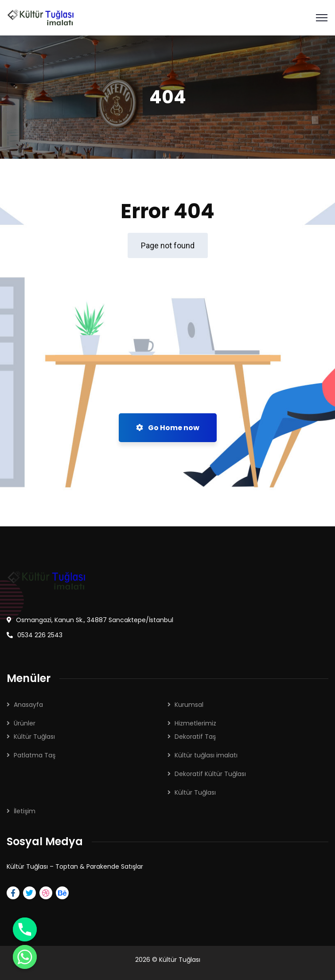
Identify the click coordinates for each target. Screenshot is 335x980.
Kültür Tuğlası (34, 737)
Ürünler (25, 723)
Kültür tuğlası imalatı (206, 755)
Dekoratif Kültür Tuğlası (210, 774)
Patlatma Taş (35, 755)
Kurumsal (189, 705)
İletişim (25, 811)
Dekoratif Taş (195, 737)
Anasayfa (28, 705)
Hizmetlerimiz (195, 723)
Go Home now (168, 428)
